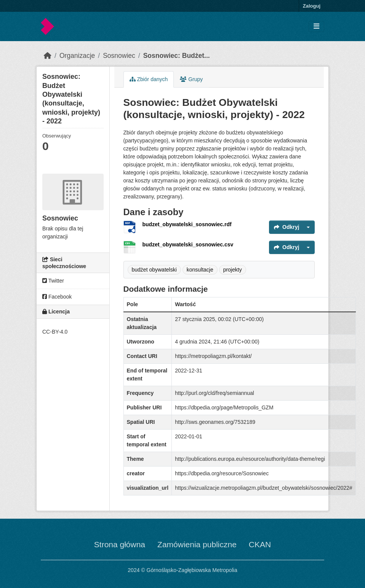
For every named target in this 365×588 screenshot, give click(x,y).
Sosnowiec (119, 56)
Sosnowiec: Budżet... (177, 56)
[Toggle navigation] (316, 26)
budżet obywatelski (154, 270)
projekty (233, 270)
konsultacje (200, 270)
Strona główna (120, 544)
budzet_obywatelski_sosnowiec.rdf (187, 224)
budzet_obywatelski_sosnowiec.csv (188, 244)
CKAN (260, 544)
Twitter (53, 281)
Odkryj (287, 227)
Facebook (57, 297)
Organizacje (77, 56)
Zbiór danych (149, 79)
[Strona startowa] (48, 56)
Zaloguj (312, 6)
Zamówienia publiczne (197, 544)
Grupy (191, 79)
